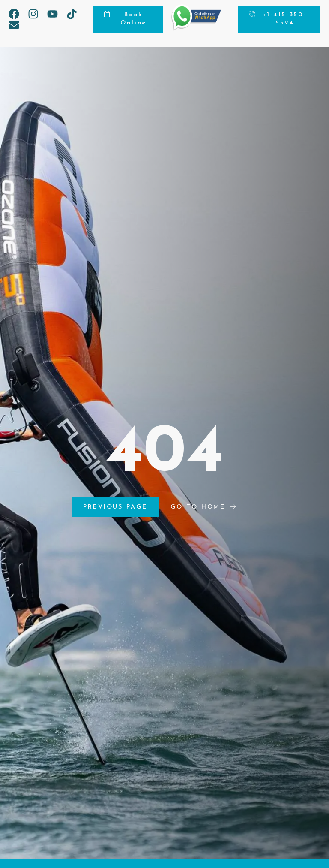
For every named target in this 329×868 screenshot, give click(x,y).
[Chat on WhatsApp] (196, 29)
